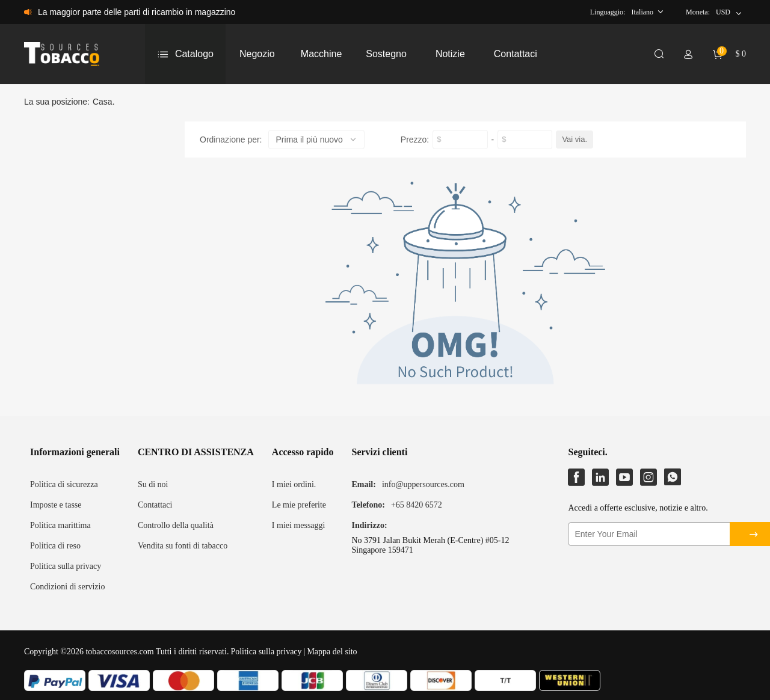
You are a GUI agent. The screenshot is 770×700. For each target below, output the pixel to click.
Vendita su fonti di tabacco (183, 546)
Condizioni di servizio (67, 587)
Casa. (104, 102)
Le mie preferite (299, 505)
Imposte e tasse (56, 505)
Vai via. (574, 139)
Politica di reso (55, 546)
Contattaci (155, 505)
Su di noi (153, 484)
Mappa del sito (332, 652)
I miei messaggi (299, 525)
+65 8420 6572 (417, 505)
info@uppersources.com (423, 484)
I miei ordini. (294, 484)
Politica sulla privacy (66, 566)
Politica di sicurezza (64, 484)
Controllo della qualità (176, 525)
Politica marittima (60, 525)
